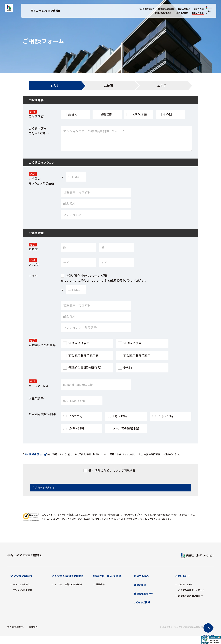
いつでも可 (76, 416)
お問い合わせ (198, 13)
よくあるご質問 (181, 13)
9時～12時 (120, 416)
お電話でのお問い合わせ (192, 595)
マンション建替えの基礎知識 (71, 584)
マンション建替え (147, 9)
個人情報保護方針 (16, 627)
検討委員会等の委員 (137, 355)
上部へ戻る (208, 635)
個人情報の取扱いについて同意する (112, 470)
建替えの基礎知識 (166, 9)
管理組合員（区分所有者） (85, 367)
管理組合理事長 (79, 343)
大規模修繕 (139, 114)
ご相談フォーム (187, 584)
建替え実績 (199, 9)
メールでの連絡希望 (126, 428)
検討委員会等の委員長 (83, 355)
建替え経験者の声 (163, 13)
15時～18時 (76, 428)
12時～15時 (165, 416)
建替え (73, 114)
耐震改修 (106, 114)
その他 (168, 114)
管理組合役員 (132, 343)
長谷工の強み (184, 9)
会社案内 (33, 627)
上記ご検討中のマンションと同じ (87, 276)
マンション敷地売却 (24, 590)
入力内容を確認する (100, 486)
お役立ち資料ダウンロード (193, 590)
